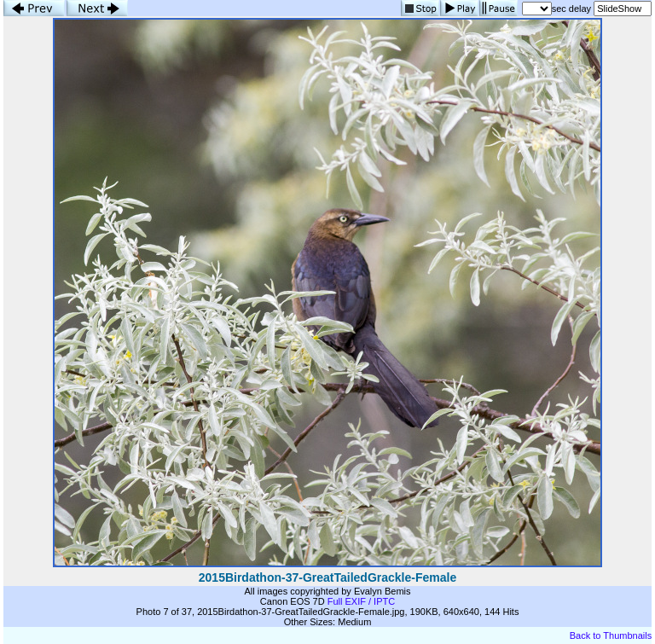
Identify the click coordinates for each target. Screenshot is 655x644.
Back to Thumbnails (611, 635)
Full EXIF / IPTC (361, 601)
